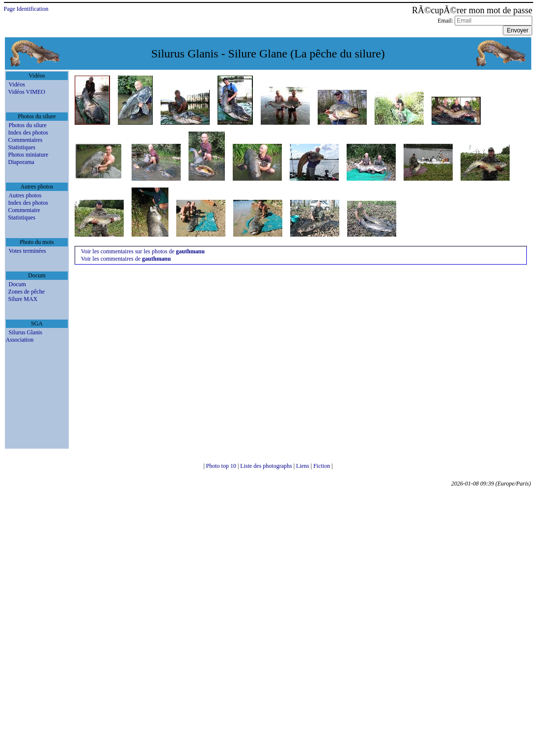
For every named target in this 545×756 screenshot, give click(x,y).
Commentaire (24, 210)
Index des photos (28, 133)
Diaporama (21, 162)
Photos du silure (28, 125)
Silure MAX (23, 299)
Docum (17, 284)
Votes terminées (27, 251)
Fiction (322, 466)
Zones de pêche (27, 292)
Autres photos (25, 195)
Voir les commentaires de (126, 259)
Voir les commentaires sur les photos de (143, 251)
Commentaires (26, 140)
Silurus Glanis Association (24, 336)
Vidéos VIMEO (27, 92)
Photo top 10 (222, 466)
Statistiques (22, 147)
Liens (303, 466)
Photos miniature (28, 155)
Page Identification (26, 9)
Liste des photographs (267, 466)
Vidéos (17, 84)
